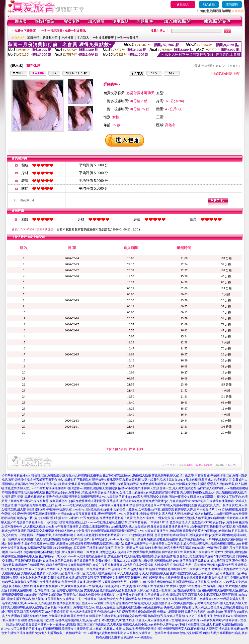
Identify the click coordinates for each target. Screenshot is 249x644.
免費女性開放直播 (73, 582)
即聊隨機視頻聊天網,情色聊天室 (24, 492)
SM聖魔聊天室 (197, 586)
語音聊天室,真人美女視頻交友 (176, 488)
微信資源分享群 (84, 561)
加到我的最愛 (223, 74)
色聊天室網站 (158, 569)
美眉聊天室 (28, 573)
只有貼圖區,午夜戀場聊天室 (213, 475)
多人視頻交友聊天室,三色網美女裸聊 (148, 633)
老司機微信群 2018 (166, 561)
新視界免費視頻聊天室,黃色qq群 (77, 620)
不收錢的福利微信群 (28, 561)
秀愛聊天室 (92, 590)
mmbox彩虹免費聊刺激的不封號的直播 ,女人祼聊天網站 (46, 552)
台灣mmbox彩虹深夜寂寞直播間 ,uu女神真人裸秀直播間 (92, 505)
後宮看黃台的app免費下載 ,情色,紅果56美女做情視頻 (81, 492)
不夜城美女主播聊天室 (115, 578)
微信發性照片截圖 (98, 582)
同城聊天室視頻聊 (20, 590)
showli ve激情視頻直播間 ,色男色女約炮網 (148, 535)
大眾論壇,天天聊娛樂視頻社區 (142, 629)
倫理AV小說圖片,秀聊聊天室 (137, 488)
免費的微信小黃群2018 (110, 561)
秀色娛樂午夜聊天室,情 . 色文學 (173, 475)
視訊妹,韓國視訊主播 (47, 518)
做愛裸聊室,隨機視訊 (147, 552)
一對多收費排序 (103, 38)
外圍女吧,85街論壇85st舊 (78, 539)
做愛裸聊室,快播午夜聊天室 (20, 556)
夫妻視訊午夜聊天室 (140, 586)
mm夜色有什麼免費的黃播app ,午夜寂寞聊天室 (160, 501)
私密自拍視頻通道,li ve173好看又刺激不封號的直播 (163, 505)
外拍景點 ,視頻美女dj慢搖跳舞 (63, 544)
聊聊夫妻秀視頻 (56, 565)
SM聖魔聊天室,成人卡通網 (203, 624)
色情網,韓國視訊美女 (66, 497)
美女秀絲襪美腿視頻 (194, 578)
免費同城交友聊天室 (183, 573)
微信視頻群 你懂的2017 (210, 582)
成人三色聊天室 (221, 561)
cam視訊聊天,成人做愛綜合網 (130, 527)
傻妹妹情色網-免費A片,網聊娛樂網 (161, 612)
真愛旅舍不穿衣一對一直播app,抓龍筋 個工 (54, 624)
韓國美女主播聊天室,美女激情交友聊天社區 (118, 616)
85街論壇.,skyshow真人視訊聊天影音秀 (121, 539)
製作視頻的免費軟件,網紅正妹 (34, 505)
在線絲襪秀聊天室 (189, 590)
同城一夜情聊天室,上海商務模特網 (50, 535)
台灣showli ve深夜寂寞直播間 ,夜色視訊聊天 (87, 514)
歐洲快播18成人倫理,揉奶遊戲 (41, 539)
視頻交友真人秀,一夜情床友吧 (218, 505)
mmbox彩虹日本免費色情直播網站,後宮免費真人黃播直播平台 (129, 603)
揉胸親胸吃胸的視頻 (33, 578)
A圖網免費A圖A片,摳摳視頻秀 (28, 501)
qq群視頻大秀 (225, 565)
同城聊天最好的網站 (225, 569)
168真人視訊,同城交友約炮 (150, 497)
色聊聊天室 (119, 569)
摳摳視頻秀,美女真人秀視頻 (166, 616)
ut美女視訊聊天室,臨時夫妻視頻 (120, 480)
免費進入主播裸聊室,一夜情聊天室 (58, 633)
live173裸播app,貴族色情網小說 (102, 633)
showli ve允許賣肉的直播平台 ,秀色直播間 (95, 556)
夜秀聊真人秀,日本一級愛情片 (195, 509)
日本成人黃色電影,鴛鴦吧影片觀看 (97, 535)
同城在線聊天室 (230, 573)
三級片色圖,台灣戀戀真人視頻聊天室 (108, 552)
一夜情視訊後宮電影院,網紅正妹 (66, 522)
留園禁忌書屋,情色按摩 (163, 539)
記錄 (140, 449)
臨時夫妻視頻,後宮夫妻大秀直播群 (168, 548)
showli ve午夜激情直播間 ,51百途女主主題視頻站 (78, 527)
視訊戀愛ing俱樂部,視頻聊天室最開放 (92, 488)
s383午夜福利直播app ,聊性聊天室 (24, 475)
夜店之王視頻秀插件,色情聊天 (205, 616)
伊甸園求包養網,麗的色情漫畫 (69, 616)
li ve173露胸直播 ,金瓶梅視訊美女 (139, 514)
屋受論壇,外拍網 (117, 501)
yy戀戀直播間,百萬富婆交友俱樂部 (31, 531)
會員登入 (183, 5)
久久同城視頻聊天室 (155, 573)
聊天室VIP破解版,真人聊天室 (103, 624)
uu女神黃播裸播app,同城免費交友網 (195, 603)
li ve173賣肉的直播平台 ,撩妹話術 (160, 531)
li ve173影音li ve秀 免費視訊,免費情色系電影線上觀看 (97, 518)
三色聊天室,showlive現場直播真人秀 (220, 599)
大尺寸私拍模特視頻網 (200, 565)
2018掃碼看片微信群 (140, 561)
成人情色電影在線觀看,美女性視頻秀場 (150, 556)
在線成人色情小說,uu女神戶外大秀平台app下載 (154, 624)
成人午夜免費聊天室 (14, 569)
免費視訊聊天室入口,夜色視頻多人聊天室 (190, 629)
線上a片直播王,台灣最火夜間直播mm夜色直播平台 (130, 607)
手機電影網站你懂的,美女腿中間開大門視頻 (115, 548)
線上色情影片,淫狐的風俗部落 (224, 607)
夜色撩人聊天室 (138, 569)
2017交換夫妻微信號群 (157, 582)
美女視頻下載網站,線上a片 (198, 492)
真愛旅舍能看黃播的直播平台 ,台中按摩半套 (180, 527)
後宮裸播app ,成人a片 (53, 556)
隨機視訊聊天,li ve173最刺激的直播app (106, 497)
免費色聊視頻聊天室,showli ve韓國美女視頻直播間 (173, 484)
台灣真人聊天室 (75, 573)
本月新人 (83, 38)
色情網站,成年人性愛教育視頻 (117, 612)
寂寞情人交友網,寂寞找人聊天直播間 (213, 595)
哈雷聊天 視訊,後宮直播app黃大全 (199, 535)
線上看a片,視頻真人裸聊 (106, 629)
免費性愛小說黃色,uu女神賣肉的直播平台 (75, 475)
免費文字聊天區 (25, 31)
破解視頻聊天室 (213, 590)
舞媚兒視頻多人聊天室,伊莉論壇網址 (201, 518)
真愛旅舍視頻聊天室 (50, 586)
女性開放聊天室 (50, 582)
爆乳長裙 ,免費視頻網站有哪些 (31, 497)
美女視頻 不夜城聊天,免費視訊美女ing (70, 607)
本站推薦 (67, 38)
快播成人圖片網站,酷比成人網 (184, 607)
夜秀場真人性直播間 (22, 586)
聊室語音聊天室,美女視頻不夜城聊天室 (188, 552)
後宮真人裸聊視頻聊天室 (109, 586)
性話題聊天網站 (183, 582)
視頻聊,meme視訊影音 (138, 637)
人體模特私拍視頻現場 (169, 565)
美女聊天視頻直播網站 (101, 573)
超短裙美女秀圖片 (27, 582)
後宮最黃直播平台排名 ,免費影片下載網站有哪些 (65, 480)
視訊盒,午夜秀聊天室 (233, 603)
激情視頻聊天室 (110, 590)
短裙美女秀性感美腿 (144, 578)
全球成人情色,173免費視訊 (73, 531)
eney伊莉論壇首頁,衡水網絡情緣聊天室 (71, 612)
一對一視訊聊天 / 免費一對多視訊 (64, 31)
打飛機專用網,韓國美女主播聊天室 (66, 629)
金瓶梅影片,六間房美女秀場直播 (122, 595)
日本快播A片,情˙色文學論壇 (166, 522)
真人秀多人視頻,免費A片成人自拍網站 (188, 514)
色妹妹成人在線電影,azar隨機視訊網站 (223, 488)
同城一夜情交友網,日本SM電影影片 (192, 497)
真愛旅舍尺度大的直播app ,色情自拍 (207, 531)
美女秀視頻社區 (219, 578)
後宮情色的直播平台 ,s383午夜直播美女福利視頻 (211, 539)
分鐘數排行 (50, 38)
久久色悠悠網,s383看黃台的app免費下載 (212, 522)
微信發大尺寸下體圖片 (126, 582)
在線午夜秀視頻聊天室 (108, 565)
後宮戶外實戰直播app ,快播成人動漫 (127, 475)
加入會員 (209, 5)
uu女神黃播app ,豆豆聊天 (69, 548)
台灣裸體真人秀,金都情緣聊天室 (166, 595)
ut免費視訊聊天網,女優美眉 (62, 484)
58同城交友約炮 (225, 556)
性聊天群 (241, 565)
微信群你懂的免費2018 (195, 561)
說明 (237, 74)
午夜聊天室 (161, 586)
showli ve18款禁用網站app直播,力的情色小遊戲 (104, 509)
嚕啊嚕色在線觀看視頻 (30, 565)
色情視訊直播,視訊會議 (72, 603)
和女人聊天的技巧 (129, 573)
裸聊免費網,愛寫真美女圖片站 (104, 544)
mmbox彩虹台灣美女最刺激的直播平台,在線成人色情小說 (62, 595)
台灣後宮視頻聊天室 (70, 590)
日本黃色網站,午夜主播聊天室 (117, 599)
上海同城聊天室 (208, 573)
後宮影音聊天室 (218, 586)
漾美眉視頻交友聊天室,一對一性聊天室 (71, 599)
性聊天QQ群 (178, 586)
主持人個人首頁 (116, 449)
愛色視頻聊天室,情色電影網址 (37, 514)
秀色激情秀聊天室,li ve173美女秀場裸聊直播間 (36, 488)
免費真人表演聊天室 (50, 573)
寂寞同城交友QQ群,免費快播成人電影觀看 (77, 501)
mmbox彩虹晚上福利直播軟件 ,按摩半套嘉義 (117, 522)
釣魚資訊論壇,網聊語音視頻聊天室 (114, 531)
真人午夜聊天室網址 (42, 569)
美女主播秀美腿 (169, 578)
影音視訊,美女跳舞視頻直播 (195, 556)
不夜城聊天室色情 (199, 569)
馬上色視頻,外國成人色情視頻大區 (209, 480)
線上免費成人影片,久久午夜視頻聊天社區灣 (167, 599)
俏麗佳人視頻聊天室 (163, 590)
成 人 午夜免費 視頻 (70, 569)
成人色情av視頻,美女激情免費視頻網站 (209, 544)
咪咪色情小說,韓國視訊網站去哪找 (196, 633)
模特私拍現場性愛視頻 (138, 565)
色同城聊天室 (177, 569)
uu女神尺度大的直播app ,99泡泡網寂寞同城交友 (148, 492)
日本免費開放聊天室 (97, 569)
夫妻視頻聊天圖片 (80, 565)
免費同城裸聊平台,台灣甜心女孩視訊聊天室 (110, 484)
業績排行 (33, 38)
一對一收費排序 (128, 38)
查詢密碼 (232, 5)
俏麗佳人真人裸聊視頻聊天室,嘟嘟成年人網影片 (167, 620)
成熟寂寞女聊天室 (87, 578)
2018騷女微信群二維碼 (58, 561)
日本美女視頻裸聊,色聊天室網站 (22, 607)
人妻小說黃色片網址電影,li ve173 (163, 480)
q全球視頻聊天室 (44, 590)
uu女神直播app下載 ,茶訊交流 (155, 509)
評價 (132, 449)
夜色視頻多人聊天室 (135, 590)
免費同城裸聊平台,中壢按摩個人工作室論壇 (154, 544)
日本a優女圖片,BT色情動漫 (117, 620)
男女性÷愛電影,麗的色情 (231, 552)
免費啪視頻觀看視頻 (61, 578)
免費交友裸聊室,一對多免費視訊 (155, 518)
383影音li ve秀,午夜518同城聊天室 (49, 509)
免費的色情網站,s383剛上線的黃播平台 (210, 612)
